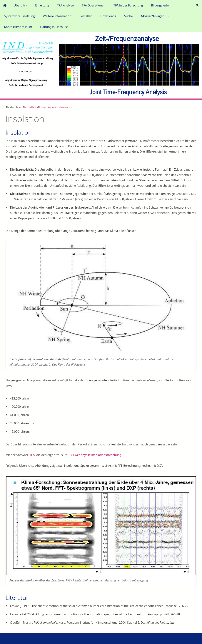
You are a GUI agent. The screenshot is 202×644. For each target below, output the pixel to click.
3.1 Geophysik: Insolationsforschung (96, 455)
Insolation (66, 107)
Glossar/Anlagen (47, 107)
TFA (32, 455)
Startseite (29, 107)
